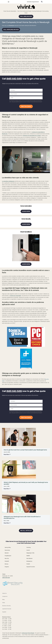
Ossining (29, 634)
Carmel (28, 637)
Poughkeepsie (8, 642)
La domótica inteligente (8, 214)
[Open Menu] (9, 2)
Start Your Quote (26, 139)
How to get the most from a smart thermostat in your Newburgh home (25, 537)
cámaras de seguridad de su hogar (32, 168)
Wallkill (28, 642)
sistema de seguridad (15, 382)
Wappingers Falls (30, 639)
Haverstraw (7, 637)
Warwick (7, 639)
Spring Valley (8, 634)
